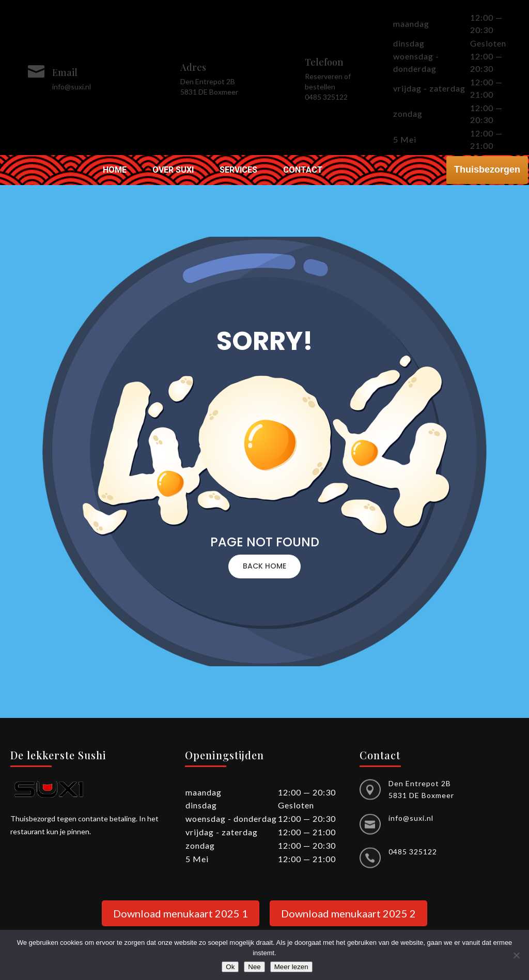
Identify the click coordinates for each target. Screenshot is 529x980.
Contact (303, 171)
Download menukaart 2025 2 (348, 913)
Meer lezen (291, 967)
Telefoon (324, 62)
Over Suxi (173, 171)
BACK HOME (264, 566)
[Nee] (516, 955)
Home (115, 171)
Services (238, 171)
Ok (230, 967)
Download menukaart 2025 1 (181, 913)
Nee (254, 967)
